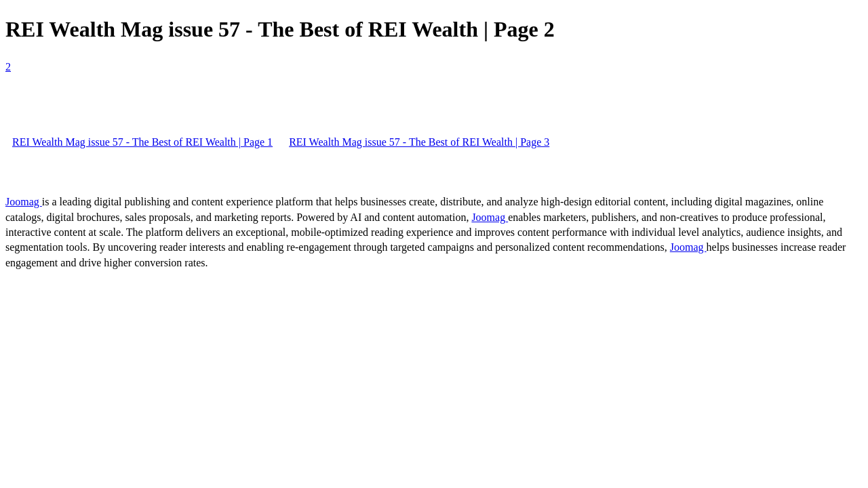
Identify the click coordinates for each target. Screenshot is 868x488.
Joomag (24, 202)
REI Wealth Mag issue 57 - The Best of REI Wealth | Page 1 (142, 142)
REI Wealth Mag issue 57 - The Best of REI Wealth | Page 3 (419, 142)
